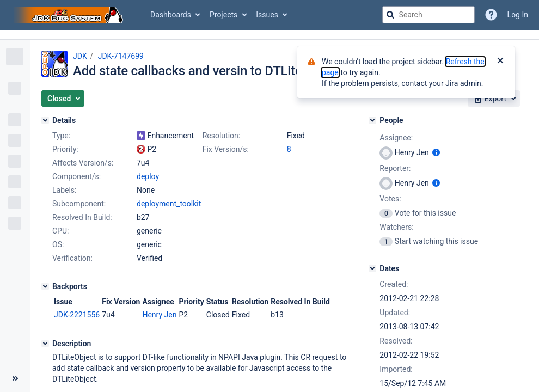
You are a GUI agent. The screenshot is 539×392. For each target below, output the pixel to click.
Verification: (72, 258)
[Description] (45, 344)
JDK (80, 56)
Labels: (64, 190)
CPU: (60, 231)
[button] (63, 99)
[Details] (45, 120)
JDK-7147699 (121, 56)
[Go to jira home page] (70, 15)
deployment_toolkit (169, 204)
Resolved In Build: (82, 217)
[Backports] (45, 286)
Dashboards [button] (171, 15)
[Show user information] (436, 152)
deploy (148, 176)
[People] (372, 120)
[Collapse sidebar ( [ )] (15, 378)
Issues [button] (267, 15)
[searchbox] (428, 15)
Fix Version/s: (226, 149)
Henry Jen (159, 315)
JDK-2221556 (77, 315)
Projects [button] (223, 15)
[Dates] (372, 268)
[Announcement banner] (269, 35)
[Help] (491, 15)
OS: (58, 244)
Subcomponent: (79, 204)
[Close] (500, 62)
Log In (518, 15)
